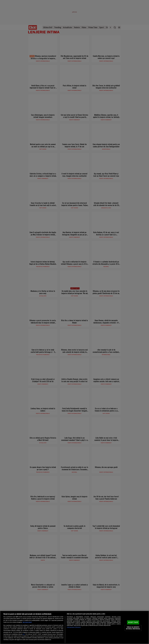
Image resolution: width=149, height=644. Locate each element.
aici (24, 634)
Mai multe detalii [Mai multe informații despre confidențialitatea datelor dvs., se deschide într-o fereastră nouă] (27, 622)
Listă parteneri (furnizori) (74, 627)
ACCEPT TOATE (133, 622)
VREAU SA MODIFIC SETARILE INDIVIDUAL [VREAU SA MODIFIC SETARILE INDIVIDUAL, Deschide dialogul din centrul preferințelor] (133, 628)
